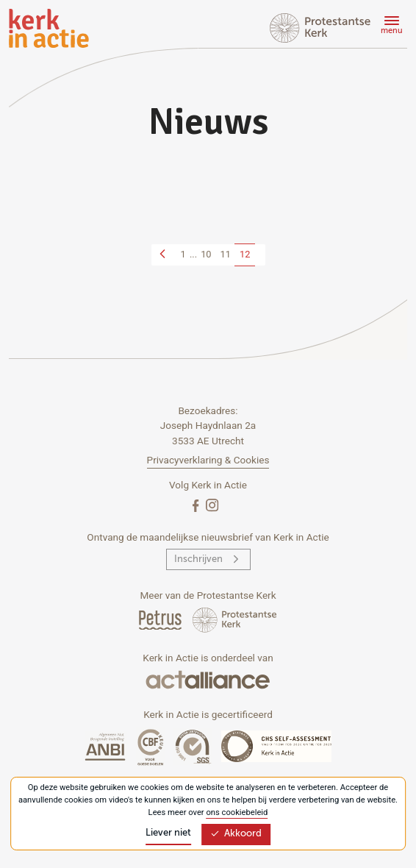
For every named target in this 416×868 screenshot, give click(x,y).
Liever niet (168, 833)
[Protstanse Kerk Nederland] (235, 620)
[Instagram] (212, 505)
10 (206, 254)
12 (245, 254)
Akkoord (236, 834)
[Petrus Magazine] (161, 620)
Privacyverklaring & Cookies (208, 460)
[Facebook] (197, 505)
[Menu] (390, 27)
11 (226, 254)
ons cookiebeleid (237, 812)
